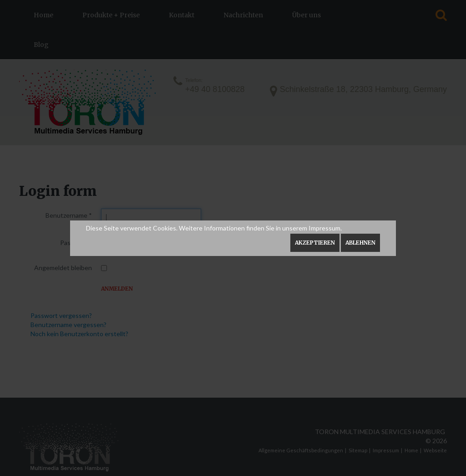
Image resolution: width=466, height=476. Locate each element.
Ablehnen (360, 243)
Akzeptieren (315, 243)
